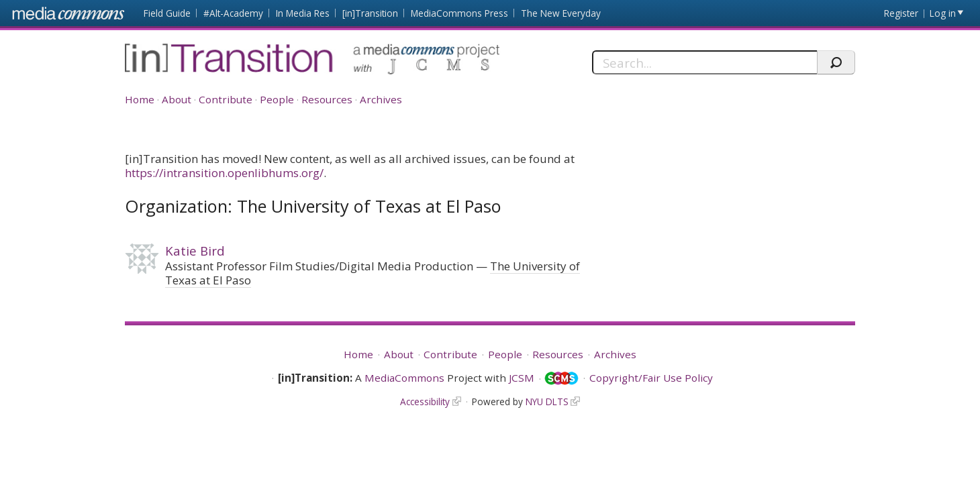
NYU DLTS (547, 401)
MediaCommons (404, 378)
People (277, 99)
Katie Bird (195, 251)
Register (901, 13)
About (177, 99)
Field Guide (167, 13)
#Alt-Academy (233, 13)
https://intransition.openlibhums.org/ (224, 173)
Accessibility (425, 401)
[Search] (704, 62)
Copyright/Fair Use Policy (651, 378)
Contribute (226, 99)
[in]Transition (370, 13)
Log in (943, 13)
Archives (381, 99)
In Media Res (303, 13)
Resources (327, 99)
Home (140, 99)
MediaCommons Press (459, 13)
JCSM (522, 378)
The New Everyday (561, 13)
